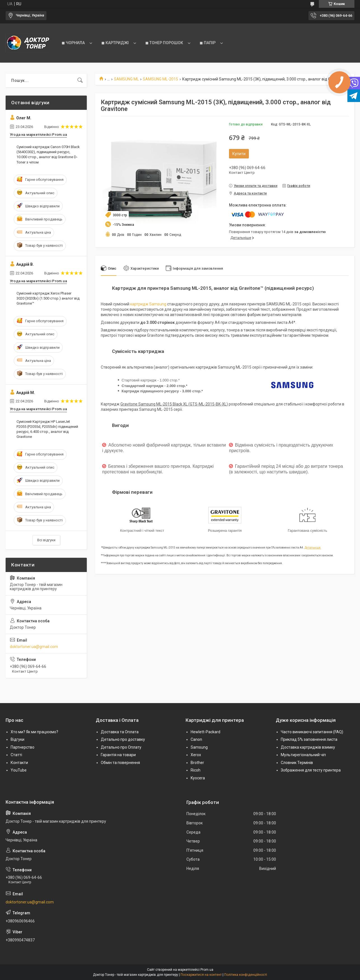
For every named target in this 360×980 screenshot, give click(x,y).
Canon (196, 739)
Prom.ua (207, 970)
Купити (239, 154)
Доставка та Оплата (120, 732)
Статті (16, 755)
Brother (197, 763)
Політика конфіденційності (246, 975)
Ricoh (196, 770)
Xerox (196, 755)
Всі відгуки (46, 540)
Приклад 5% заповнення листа (309, 739)
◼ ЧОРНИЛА (73, 43)
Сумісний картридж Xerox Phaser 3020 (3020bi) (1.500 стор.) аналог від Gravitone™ (48, 298)
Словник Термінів (297, 763)
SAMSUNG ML (126, 79)
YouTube (19, 770)
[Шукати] (80, 80)
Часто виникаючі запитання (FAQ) (312, 732)
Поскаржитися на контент (201, 975)
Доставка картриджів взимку (308, 747)
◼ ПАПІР (208, 43)
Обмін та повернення (120, 763)
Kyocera (198, 778)
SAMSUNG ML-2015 (160, 79)
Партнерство (23, 747)
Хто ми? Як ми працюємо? (34, 732)
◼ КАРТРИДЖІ (115, 43)
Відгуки (17, 739)
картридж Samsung (148, 304)
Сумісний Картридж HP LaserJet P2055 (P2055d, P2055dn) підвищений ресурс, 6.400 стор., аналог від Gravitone (47, 429)
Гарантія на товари (118, 755)
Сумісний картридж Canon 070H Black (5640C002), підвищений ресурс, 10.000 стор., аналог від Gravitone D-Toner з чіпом (48, 155)
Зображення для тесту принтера (311, 770)
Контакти (19, 763)
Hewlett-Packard (205, 732)
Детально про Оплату (121, 747)
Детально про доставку (123, 739)
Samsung (199, 747)
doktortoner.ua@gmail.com (34, 647)
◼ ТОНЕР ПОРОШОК (164, 43)
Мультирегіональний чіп (303, 755)
